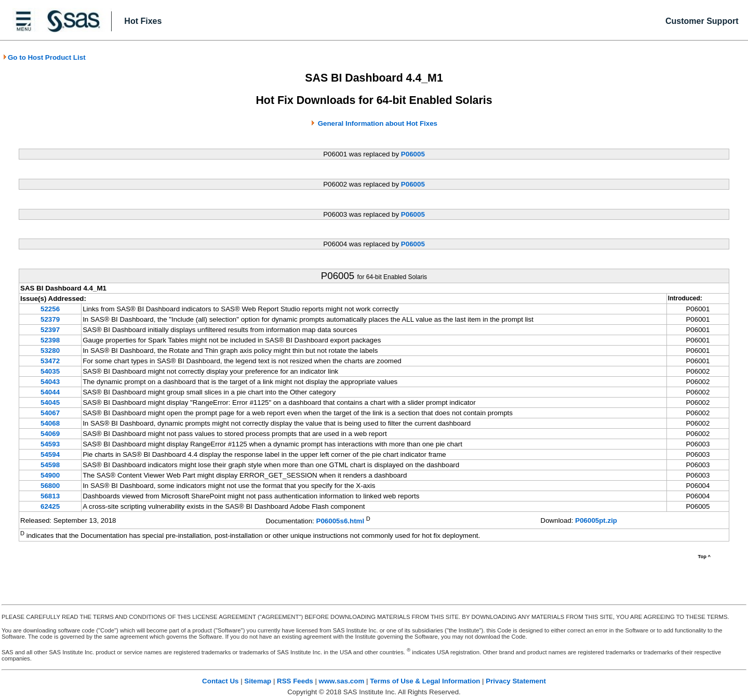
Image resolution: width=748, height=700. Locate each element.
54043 (50, 382)
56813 (50, 496)
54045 (50, 402)
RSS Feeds (295, 681)
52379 (50, 319)
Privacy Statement (516, 681)
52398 (50, 340)
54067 (50, 413)
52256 (50, 309)
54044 (50, 392)
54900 (50, 475)
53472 (50, 361)
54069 (50, 434)
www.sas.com (342, 681)
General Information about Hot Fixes (378, 123)
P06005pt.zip (596, 520)
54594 (50, 454)
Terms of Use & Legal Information (425, 681)
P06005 (413, 154)
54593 (50, 444)
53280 (50, 351)
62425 (50, 506)
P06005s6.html (340, 521)
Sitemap (258, 681)
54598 (50, 465)
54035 (50, 371)
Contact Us (220, 681)
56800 (50, 486)
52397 (50, 330)
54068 (50, 423)
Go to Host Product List (44, 57)
